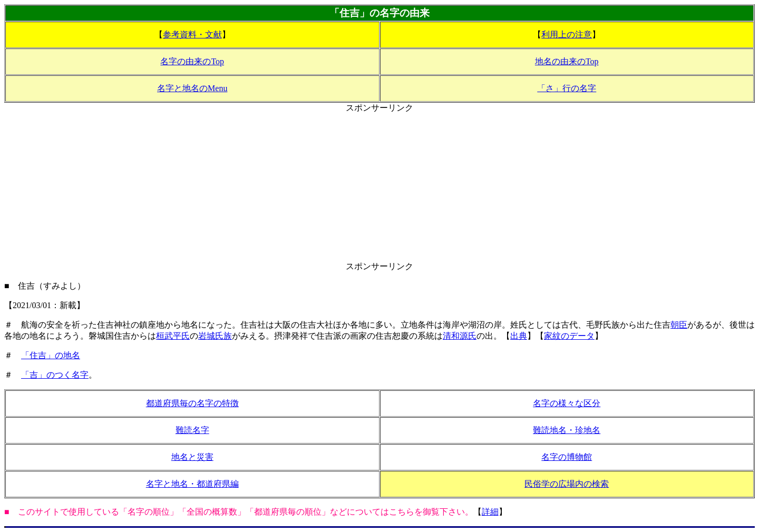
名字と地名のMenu (192, 88)
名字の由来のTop (192, 61)
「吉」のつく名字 (55, 375)
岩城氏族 (215, 336)
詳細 (490, 512)
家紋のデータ (569, 336)
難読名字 (192, 430)
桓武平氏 (173, 336)
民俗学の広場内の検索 (567, 484)
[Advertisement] (379, 188)
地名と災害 (192, 457)
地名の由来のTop (567, 61)
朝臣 (679, 325)
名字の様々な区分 (567, 403)
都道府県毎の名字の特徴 (192, 403)
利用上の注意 (567, 35)
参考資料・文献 (192, 35)
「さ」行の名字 (567, 88)
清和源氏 (460, 336)
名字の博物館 (567, 457)
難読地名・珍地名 (567, 430)
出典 (519, 336)
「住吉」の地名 (51, 355)
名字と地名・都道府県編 (192, 484)
